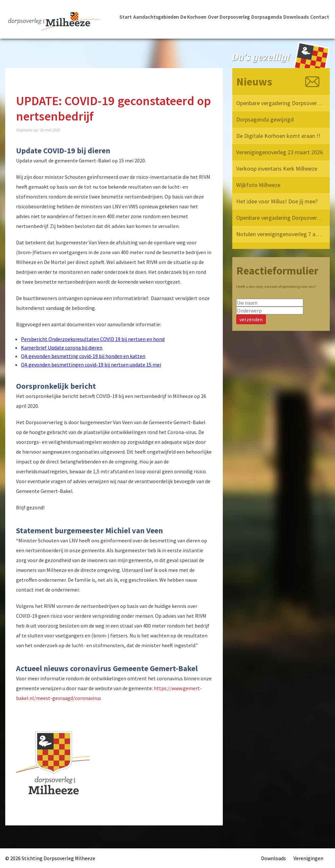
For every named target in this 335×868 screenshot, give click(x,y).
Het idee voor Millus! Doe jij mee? (277, 201)
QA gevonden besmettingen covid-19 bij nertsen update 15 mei (91, 365)
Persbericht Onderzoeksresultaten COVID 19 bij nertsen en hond (93, 339)
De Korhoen (193, 17)
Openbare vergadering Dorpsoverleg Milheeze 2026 (280, 103)
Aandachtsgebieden (155, 17)
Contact (320, 17)
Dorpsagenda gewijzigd (265, 119)
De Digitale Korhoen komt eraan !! (278, 136)
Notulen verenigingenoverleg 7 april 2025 (280, 234)
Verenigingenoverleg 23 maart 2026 (280, 152)
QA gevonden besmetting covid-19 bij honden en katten (83, 356)
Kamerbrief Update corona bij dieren (62, 348)
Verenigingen (308, 858)
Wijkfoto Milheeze (258, 185)
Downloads (296, 17)
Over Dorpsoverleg (229, 17)
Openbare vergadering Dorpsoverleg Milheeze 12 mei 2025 (280, 218)
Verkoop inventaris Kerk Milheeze (277, 169)
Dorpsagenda (266, 17)
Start (126, 17)
